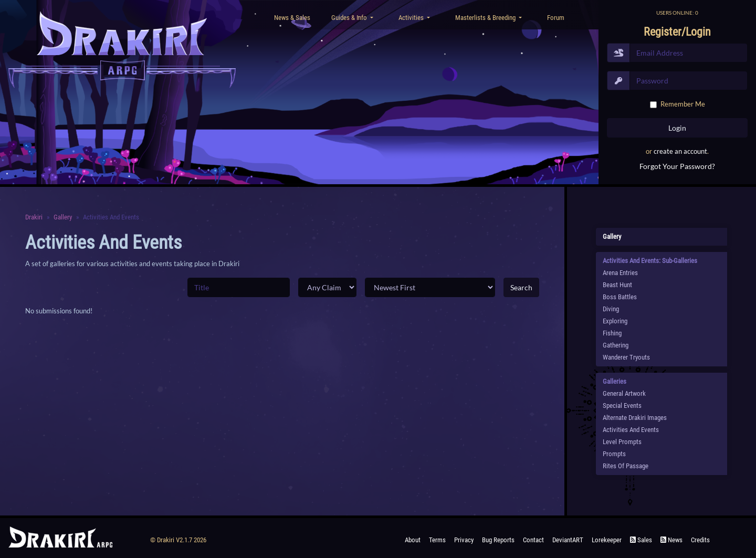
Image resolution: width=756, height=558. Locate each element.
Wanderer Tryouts (626, 357)
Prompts (614, 454)
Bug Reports (498, 540)
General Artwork (624, 393)
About (413, 540)
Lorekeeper (607, 540)
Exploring (615, 321)
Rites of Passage (626, 466)
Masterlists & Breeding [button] (486, 18)
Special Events (622, 406)
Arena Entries (620, 273)
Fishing (612, 333)
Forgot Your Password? (677, 166)
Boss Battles (620, 297)
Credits (700, 540)
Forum (556, 18)
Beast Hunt (617, 285)
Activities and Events (631, 430)
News (671, 540)
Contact (533, 540)
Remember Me (683, 104)
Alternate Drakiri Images (635, 418)
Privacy (464, 540)
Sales (641, 540)
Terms (437, 540)
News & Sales (292, 18)
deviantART (568, 540)
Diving (611, 309)
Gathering (616, 345)
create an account (680, 151)
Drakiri (34, 217)
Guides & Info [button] (350, 18)
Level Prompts (622, 442)
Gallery (63, 217)
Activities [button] (412, 18)
